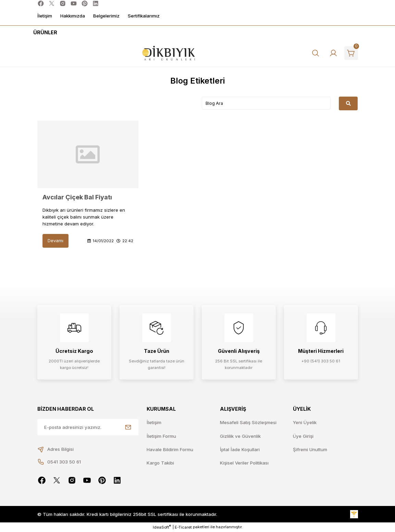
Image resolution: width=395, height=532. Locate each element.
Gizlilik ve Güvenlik (240, 436)
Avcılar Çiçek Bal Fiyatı (77, 197)
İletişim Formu (161, 436)
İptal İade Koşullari (240, 449)
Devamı (55, 240)
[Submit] (128, 427)
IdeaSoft (162, 527)
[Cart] (351, 53)
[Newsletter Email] (88, 427)
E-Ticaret (183, 527)
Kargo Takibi (160, 463)
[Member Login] (333, 53)
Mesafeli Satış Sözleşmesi (248, 422)
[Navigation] (44, 33)
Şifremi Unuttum (310, 449)
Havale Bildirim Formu (170, 449)
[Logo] (169, 53)
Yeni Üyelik (305, 422)
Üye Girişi (303, 436)
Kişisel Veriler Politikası (244, 463)
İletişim (154, 422)
